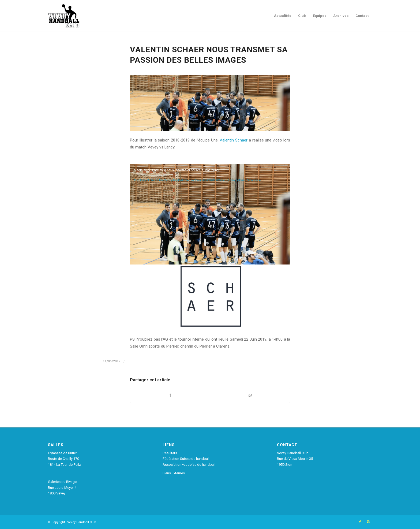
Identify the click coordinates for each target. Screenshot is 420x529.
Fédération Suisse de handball (186, 459)
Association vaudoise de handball (189, 465)
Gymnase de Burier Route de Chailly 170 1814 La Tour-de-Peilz (64, 459)
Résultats (170, 453)
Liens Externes (174, 473)
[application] (210, 209)
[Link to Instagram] (368, 522)
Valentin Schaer (234, 140)
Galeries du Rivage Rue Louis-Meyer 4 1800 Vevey (62, 487)
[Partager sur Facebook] (170, 395)
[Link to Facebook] (360, 522)
